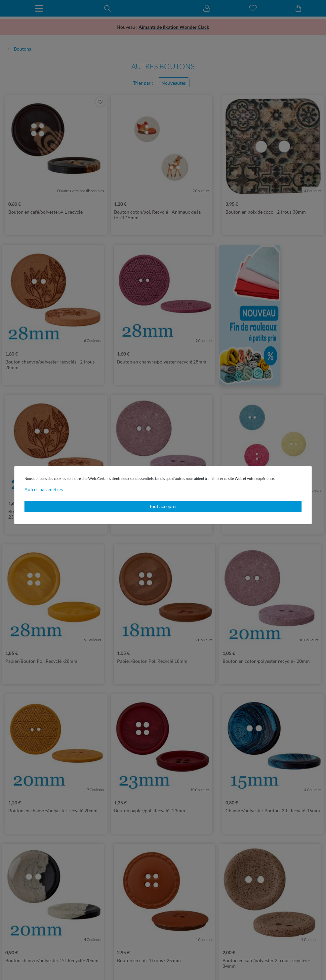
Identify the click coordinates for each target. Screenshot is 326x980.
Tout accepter (163, 506)
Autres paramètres (44, 489)
